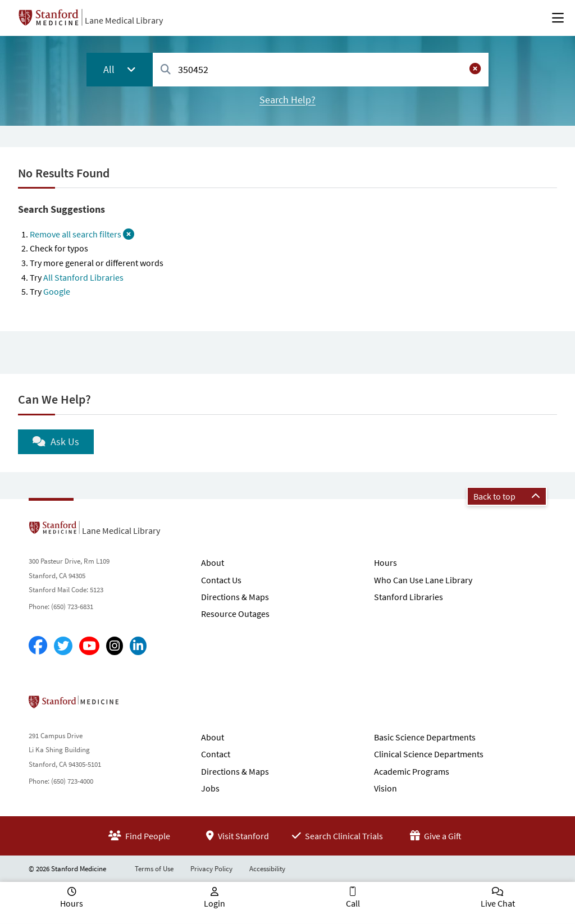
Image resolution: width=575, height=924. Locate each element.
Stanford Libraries (409, 597)
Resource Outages (235, 614)
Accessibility (267, 869)
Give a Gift (436, 836)
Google (57, 291)
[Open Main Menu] (558, 18)
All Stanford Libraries (83, 277)
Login (215, 903)
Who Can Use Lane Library (423, 580)
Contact (216, 754)
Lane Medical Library (124, 20)
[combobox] (321, 69)
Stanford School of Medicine (138, 705)
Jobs (210, 788)
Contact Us (221, 580)
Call (353, 903)
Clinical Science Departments (429, 754)
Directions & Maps (235, 597)
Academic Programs (412, 771)
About (213, 562)
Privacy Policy (211, 869)
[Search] (166, 70)
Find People (139, 836)
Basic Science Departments (425, 737)
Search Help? (287, 100)
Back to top (507, 496)
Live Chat (498, 903)
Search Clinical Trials (337, 836)
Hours (385, 562)
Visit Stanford (238, 836)
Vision (385, 788)
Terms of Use (154, 869)
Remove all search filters (82, 234)
